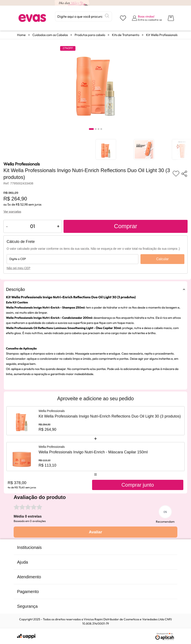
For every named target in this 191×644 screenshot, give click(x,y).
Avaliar (96, 532)
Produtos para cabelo (90, 35)
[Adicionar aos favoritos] (176, 174)
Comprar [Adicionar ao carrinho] (125, 226)
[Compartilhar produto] (184, 174)
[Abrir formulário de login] (147, 18)
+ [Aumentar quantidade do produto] (58, 226)
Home (21, 35)
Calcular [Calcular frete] (163, 259)
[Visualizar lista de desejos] (123, 18)
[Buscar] (107, 16)
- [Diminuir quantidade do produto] (7, 226)
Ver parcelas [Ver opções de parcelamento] (12, 211)
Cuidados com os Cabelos (50, 35)
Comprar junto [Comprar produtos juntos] (138, 485)
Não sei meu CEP (18, 268)
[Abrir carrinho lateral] (171, 18)
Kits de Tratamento (126, 35)
